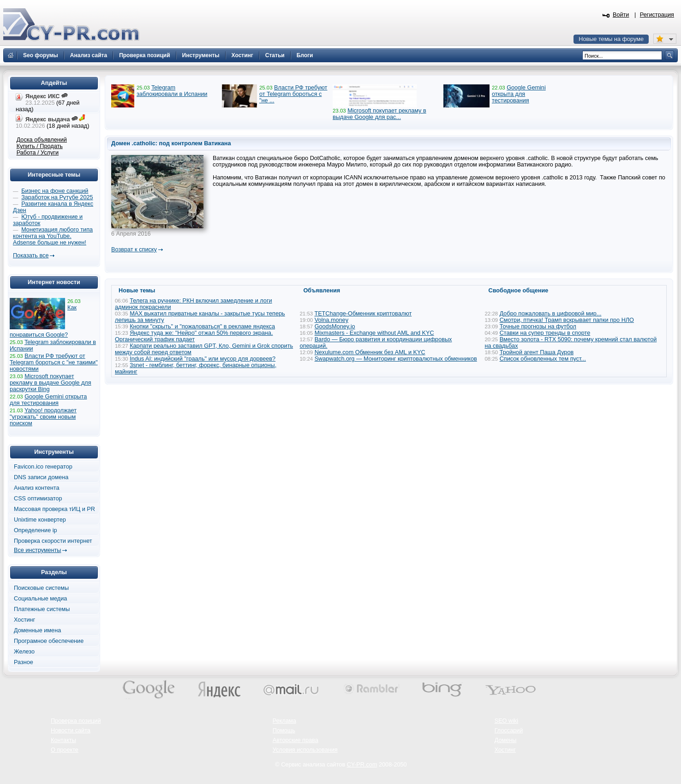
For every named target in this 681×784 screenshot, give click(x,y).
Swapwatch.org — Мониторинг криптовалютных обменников (396, 359)
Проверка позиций (76, 721)
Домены (506, 740)
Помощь (284, 731)
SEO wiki (506, 721)
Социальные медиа (40, 599)
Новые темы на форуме (611, 39)
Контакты (63, 740)
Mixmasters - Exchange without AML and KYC (374, 333)
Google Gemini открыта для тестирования (519, 94)
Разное (24, 662)
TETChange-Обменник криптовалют (363, 314)
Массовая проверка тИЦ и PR (54, 509)
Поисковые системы (41, 588)
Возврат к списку (134, 249)
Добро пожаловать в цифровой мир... (551, 314)
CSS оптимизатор (38, 499)
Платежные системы (42, 609)
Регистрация (657, 15)
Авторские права (296, 740)
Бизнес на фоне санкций (55, 191)
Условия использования (305, 750)
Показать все (31, 255)
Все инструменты (37, 550)
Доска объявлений (42, 140)
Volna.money (332, 320)
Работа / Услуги (38, 153)
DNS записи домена (41, 477)
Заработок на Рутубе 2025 (57, 197)
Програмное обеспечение (49, 641)
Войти (621, 15)
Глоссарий (509, 731)
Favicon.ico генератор (43, 467)
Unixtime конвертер (40, 520)
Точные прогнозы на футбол (538, 327)
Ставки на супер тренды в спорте (545, 333)
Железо (24, 652)
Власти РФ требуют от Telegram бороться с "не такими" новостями (54, 362)
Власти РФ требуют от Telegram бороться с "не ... (293, 94)
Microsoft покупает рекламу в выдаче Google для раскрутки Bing (51, 383)
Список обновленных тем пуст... (543, 359)
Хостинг (24, 620)
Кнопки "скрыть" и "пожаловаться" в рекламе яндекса (202, 327)
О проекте (65, 750)
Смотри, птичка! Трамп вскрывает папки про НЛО (567, 320)
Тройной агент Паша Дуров (537, 352)
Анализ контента (37, 488)
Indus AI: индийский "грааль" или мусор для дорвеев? (203, 359)
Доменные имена (37, 630)
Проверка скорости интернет (53, 541)
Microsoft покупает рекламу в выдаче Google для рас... (379, 114)
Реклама (284, 721)
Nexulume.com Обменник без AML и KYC (370, 352)
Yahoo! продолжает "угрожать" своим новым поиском (43, 417)
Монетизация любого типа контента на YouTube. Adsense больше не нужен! (53, 236)
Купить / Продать (40, 146)
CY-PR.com (362, 765)
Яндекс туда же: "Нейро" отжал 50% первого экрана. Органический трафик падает (194, 336)
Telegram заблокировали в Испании (172, 91)
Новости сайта (71, 731)
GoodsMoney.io (335, 327)
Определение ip (36, 530)
